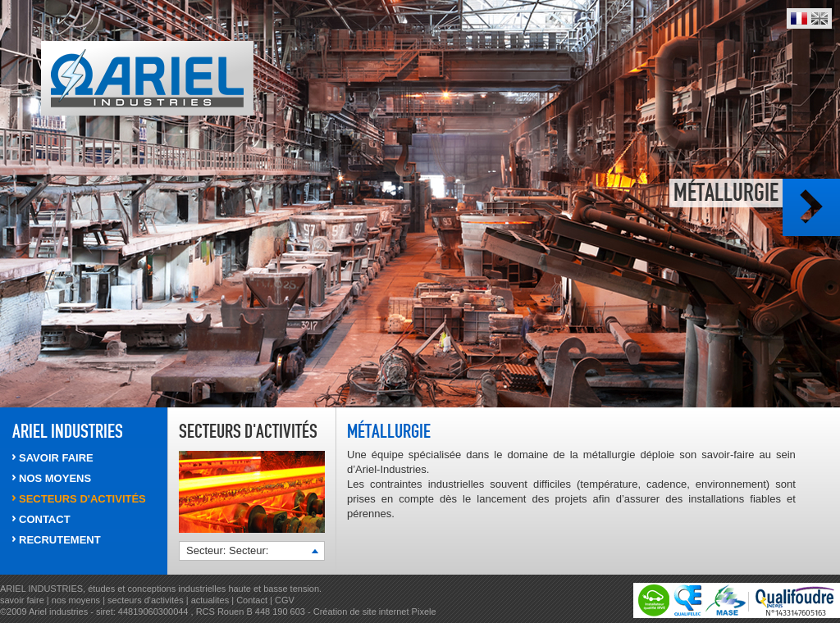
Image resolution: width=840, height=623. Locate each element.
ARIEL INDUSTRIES (68, 431)
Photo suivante (811, 207)
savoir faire (22, 600)
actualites (210, 600)
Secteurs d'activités (248, 431)
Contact (252, 600)
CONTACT (45, 519)
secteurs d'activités (146, 600)
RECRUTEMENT (60, 540)
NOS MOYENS (55, 478)
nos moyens (77, 600)
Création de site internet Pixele (375, 612)
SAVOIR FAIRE (56, 458)
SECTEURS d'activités (82, 499)
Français (799, 18)
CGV (285, 600)
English (819, 18)
